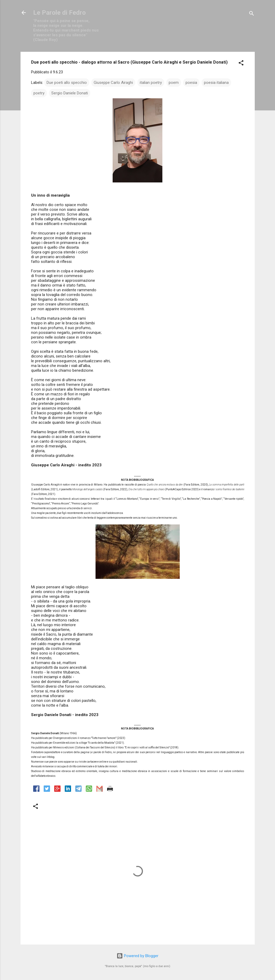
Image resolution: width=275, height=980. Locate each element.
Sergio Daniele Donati (70, 93)
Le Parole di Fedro (59, 13)
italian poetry (151, 83)
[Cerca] (252, 14)
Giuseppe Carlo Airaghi (113, 83)
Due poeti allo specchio (67, 83)
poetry (39, 93)
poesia (191, 83)
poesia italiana (216, 83)
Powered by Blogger (137, 956)
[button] (241, 64)
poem (174, 83)
